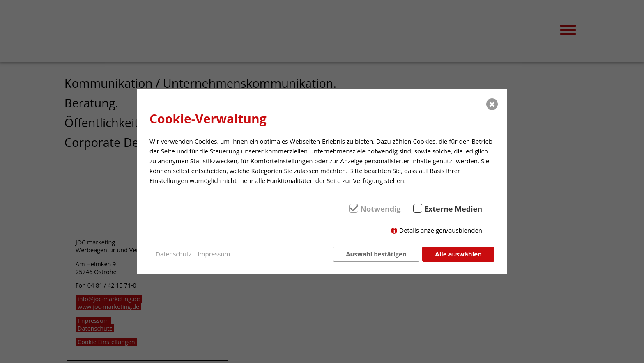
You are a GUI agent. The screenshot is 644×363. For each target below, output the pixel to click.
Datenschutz (174, 254)
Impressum (214, 254)
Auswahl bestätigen (376, 254)
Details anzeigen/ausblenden (441, 230)
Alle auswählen (458, 254)
